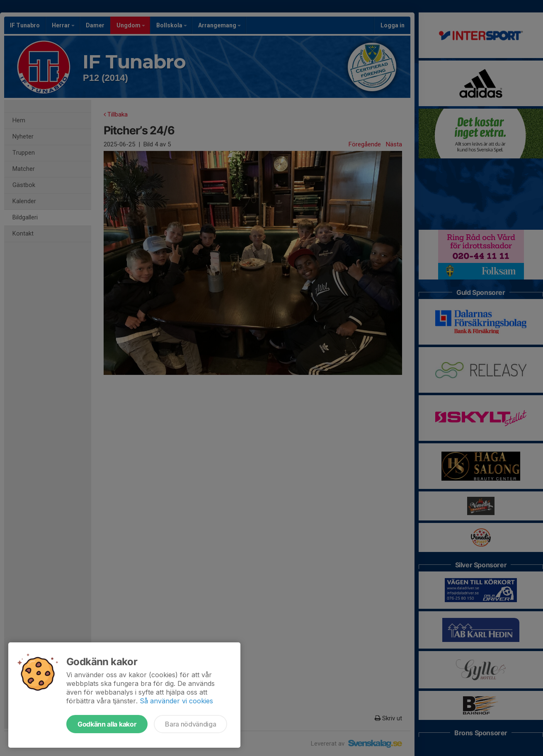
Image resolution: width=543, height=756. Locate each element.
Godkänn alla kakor (107, 724)
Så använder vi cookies (176, 701)
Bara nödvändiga (190, 724)
